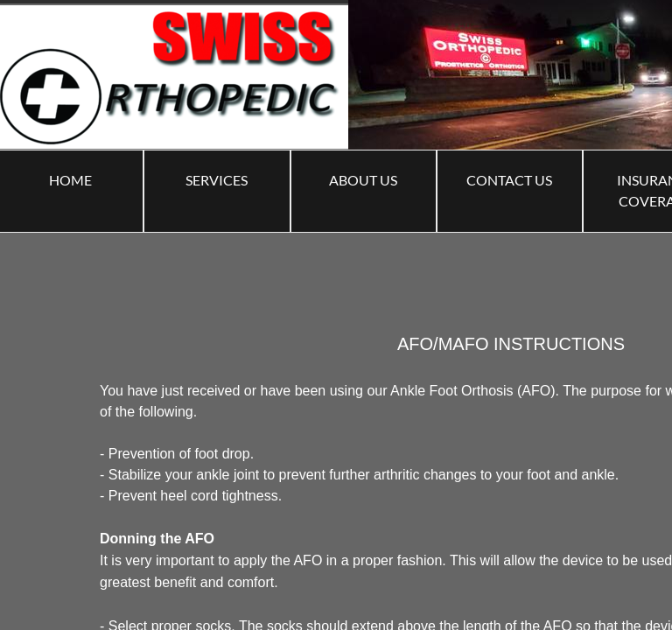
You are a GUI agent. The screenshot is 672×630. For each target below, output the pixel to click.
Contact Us (509, 180)
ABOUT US (363, 180)
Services (217, 180)
